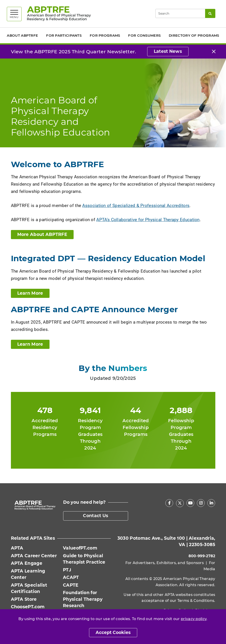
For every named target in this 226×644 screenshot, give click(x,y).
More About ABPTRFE (42, 234)
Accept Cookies (113, 632)
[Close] (214, 52)
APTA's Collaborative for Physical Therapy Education (148, 219)
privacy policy (194, 619)
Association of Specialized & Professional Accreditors (136, 205)
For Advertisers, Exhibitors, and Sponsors (165, 563)
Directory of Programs (194, 35)
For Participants (64, 35)
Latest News (168, 51)
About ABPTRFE (22, 35)
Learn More (30, 293)
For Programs (105, 35)
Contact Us (96, 516)
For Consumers (144, 35)
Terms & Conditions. (196, 601)
